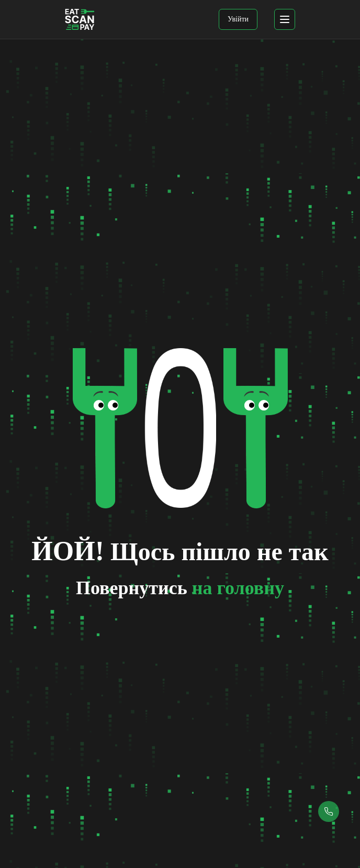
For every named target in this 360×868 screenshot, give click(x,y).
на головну (238, 588)
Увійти (238, 19)
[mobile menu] (285, 19)
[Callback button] (329, 811)
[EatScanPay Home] (80, 19)
